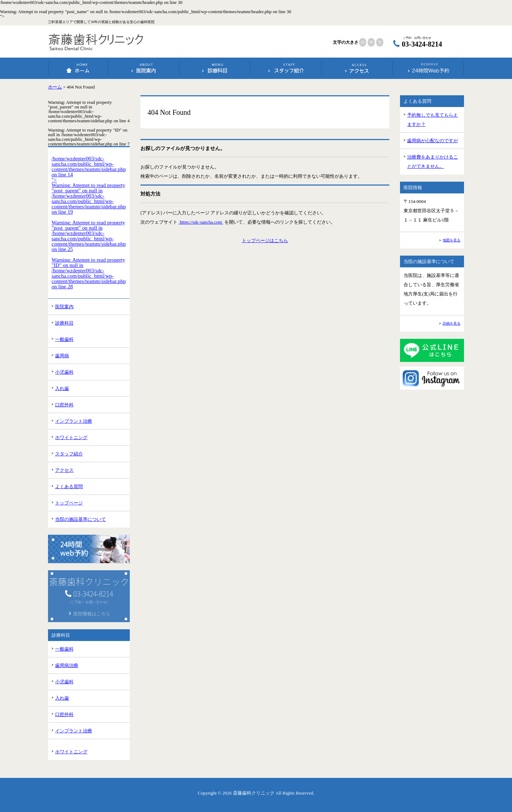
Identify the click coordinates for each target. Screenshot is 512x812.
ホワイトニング (71, 437)
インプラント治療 (74, 421)
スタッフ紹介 (286, 68)
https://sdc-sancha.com (201, 222)
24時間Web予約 (428, 68)
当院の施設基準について (81, 519)
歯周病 (62, 356)
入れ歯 (62, 388)
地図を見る (452, 240)
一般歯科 (64, 339)
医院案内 (144, 68)
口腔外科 (64, 405)
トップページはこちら (265, 241)
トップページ (69, 503)
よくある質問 (69, 487)
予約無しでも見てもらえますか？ (433, 120)
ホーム (78, 68)
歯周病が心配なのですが (433, 141)
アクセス (357, 68)
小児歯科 (64, 372)
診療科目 (215, 68)
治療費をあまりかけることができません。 (433, 162)
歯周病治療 (67, 665)
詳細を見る (452, 323)
